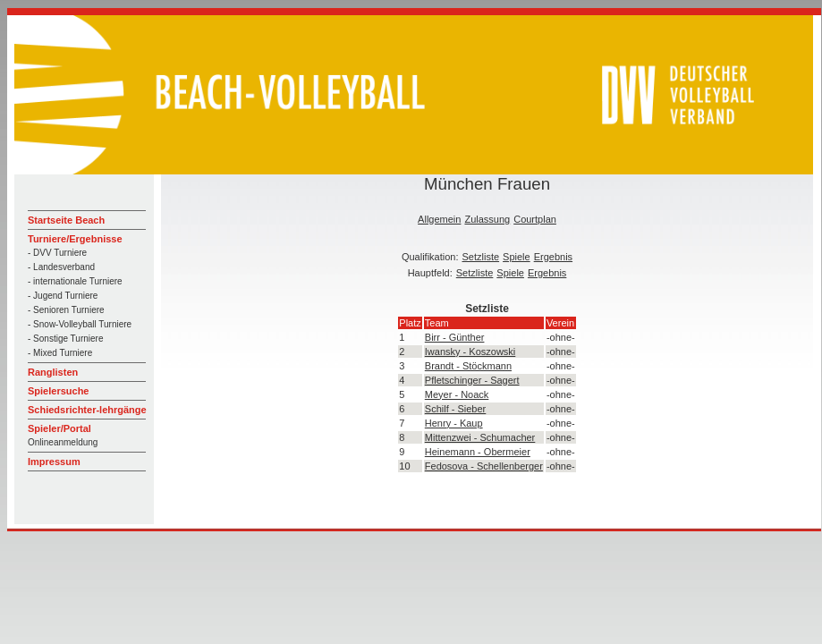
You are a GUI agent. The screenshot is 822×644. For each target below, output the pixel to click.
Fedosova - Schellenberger (484, 466)
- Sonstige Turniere (66, 339)
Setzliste (481, 257)
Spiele (517, 257)
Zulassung (487, 219)
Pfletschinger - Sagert (472, 380)
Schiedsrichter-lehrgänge (87, 410)
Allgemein (439, 219)
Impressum (54, 462)
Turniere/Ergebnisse (75, 239)
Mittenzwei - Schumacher (480, 437)
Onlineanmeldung (63, 442)
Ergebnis (553, 257)
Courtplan (535, 219)
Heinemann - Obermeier (478, 452)
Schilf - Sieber (455, 409)
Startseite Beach (66, 220)
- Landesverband (61, 267)
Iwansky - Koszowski (470, 352)
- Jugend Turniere (63, 296)
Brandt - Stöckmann (468, 366)
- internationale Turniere (75, 281)
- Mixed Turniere (60, 353)
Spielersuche (58, 391)
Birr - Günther (455, 337)
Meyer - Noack (457, 394)
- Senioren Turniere (66, 310)
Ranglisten (53, 372)
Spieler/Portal (59, 428)
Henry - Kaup (454, 423)
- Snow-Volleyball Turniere (80, 324)
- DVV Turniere (57, 253)
